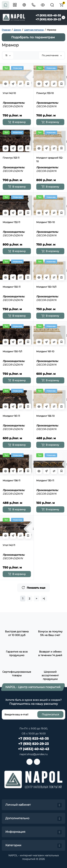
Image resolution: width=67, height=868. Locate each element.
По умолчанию (52, 55)
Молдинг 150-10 (46, 222)
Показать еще (33, 588)
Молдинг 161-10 (45, 351)
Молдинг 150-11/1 (12, 351)
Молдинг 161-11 (11, 416)
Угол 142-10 (9, 93)
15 (8, 55)
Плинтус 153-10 (45, 93)
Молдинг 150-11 (12, 287)
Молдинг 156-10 (45, 416)
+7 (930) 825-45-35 (48, 15)
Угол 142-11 (9, 545)
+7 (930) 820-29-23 (48, 19)
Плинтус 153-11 (11, 158)
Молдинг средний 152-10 (50, 159)
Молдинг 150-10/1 (46, 287)
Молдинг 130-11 (45, 480)
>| (44, 599)
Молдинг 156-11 (12, 480)
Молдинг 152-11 (11, 222)
